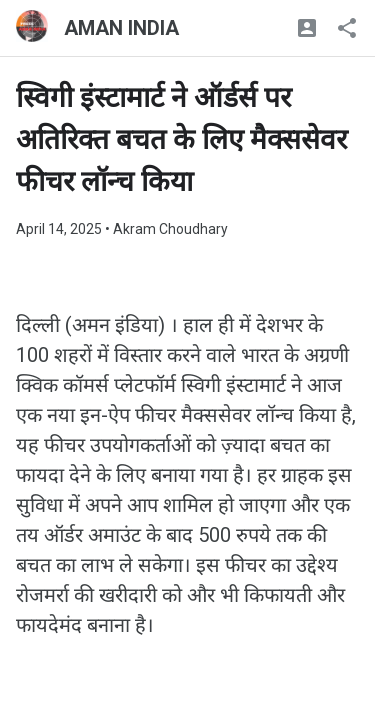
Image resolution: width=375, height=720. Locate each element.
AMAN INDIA (121, 28)
